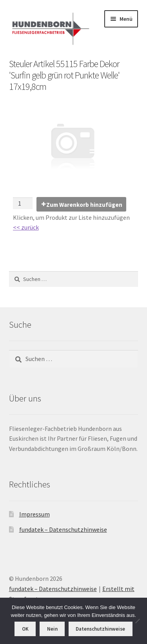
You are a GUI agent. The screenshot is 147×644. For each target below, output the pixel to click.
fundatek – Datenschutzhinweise (63, 529)
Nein (52, 629)
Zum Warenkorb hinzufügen (84, 205)
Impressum (34, 514)
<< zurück (26, 227)
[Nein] (137, 621)
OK (25, 629)
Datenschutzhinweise (100, 629)
